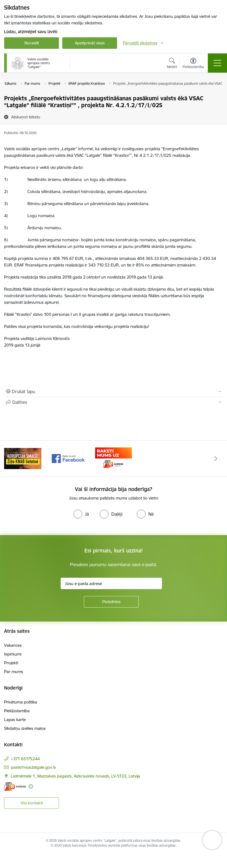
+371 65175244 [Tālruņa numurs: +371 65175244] (25, 759)
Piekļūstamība (17, 711)
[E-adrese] (15, 786)
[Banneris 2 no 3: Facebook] (68, 458)
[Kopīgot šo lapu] (113, 402)
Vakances (13, 645)
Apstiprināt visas (90, 43)
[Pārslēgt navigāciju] (217, 63)
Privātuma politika (21, 702)
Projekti (11, 663)
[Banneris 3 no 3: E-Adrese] (113, 458)
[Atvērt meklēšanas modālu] (172, 64)
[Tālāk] (216, 458)
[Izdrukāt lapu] (113, 392)
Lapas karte (15, 720)
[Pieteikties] (111, 602)
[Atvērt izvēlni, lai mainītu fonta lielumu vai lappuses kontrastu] (193, 64)
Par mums (14, 672)
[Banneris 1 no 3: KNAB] (23, 458)
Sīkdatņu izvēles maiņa (25, 728)
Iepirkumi (13, 654)
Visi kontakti (32, 803)
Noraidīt (32, 43)
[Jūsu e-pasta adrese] (111, 583)
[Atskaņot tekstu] (26, 117)
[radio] (81, 514)
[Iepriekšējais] (11, 458)
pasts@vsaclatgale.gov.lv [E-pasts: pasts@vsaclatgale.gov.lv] (33, 767)
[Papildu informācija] (31, 786)
